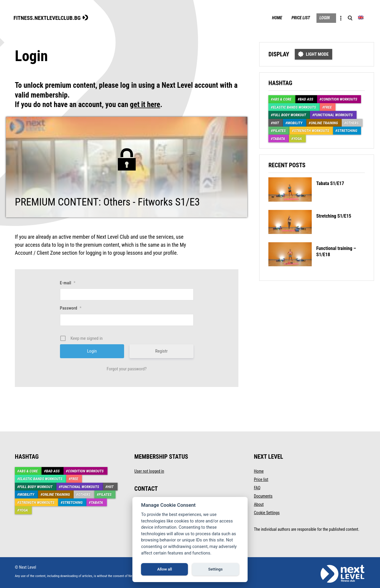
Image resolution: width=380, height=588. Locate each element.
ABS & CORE (282, 99)
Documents (263, 495)
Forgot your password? (127, 368)
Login (320, 18)
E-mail (68, 282)
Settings (215, 569)
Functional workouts (334, 115)
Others (352, 122)
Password (71, 307)
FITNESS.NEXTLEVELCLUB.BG (51, 17)
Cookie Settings (267, 512)
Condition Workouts (339, 99)
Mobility (295, 122)
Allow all (164, 569)
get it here (145, 104)
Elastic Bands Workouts (294, 107)
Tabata (279, 138)
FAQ (257, 487)
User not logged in (149, 471)
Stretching (347, 130)
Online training (324, 122)
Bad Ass (306, 99)
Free (328, 107)
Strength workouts (312, 130)
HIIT (276, 122)
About (259, 504)
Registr (161, 350)
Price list (294, 18)
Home (267, 18)
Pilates (279, 130)
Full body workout (289, 115)
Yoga (298, 138)
